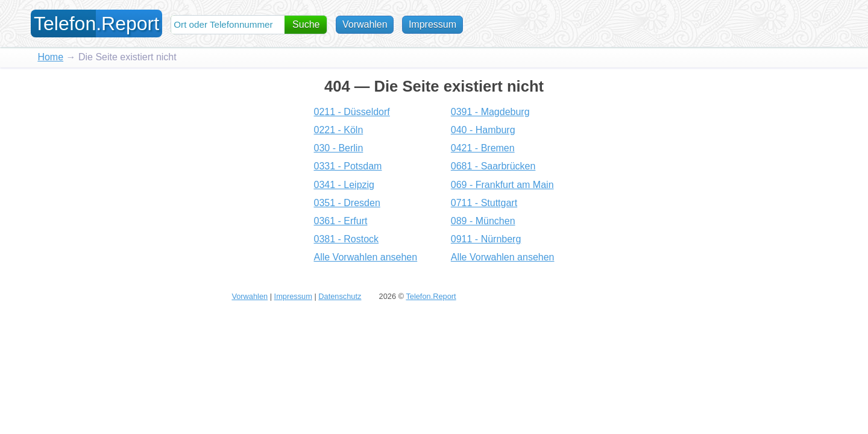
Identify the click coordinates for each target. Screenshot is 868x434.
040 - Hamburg (483, 130)
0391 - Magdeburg (490, 112)
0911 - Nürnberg (486, 239)
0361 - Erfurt (340, 221)
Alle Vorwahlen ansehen (365, 257)
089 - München (483, 221)
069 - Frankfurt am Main (502, 185)
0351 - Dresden (347, 203)
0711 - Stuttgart (484, 203)
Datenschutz (340, 296)
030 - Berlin (338, 148)
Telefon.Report (431, 296)
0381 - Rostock (346, 239)
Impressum (432, 24)
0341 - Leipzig (344, 185)
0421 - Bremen (483, 148)
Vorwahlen (365, 24)
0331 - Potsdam (348, 166)
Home (50, 57)
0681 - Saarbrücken (493, 166)
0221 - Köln (338, 130)
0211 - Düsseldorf (351, 112)
